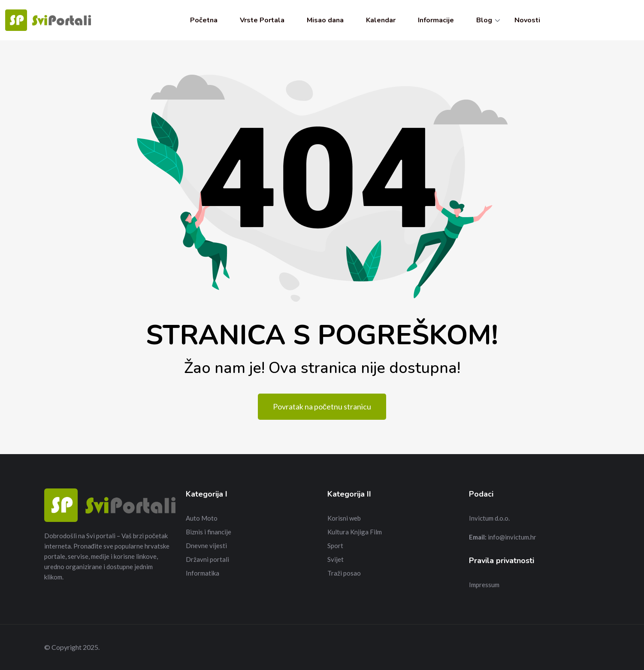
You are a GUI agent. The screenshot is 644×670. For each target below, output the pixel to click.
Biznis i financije (209, 532)
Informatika (203, 573)
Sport (335, 546)
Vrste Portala (262, 20)
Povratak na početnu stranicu (322, 406)
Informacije (436, 20)
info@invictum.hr (512, 537)
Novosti (527, 20)
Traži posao (344, 573)
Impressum (484, 585)
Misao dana (325, 20)
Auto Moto (202, 518)
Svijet (336, 559)
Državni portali (207, 559)
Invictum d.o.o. (489, 518)
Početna (204, 20)
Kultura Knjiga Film (355, 532)
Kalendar (381, 20)
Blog (484, 20)
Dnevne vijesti (206, 546)
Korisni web (344, 518)
